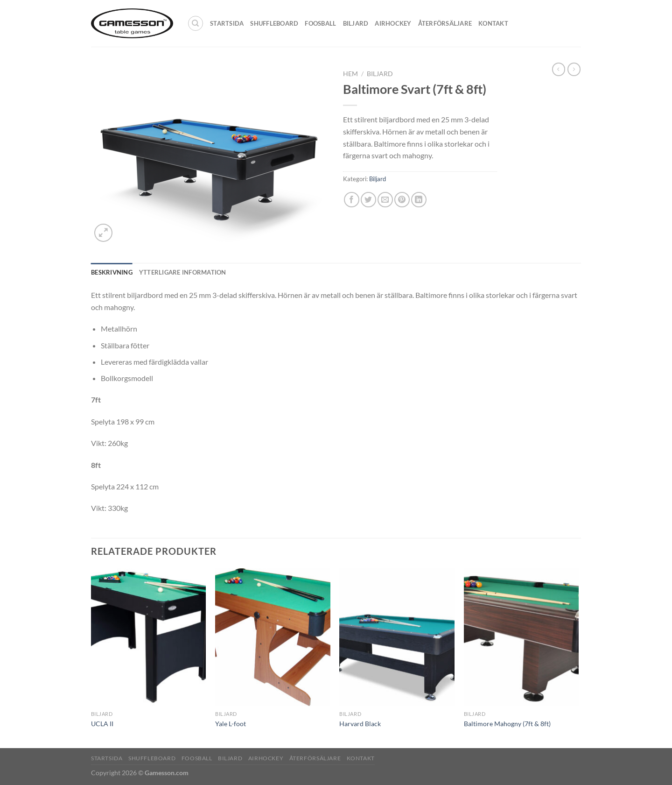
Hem (350, 74)
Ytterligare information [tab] (183, 272)
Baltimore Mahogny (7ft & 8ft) (507, 724)
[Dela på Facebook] (352, 200)
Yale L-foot (231, 724)
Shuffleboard (274, 23)
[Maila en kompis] (385, 200)
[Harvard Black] (397, 637)
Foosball (320, 23)
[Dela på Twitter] (368, 200)
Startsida (227, 23)
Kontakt (493, 23)
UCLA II (102, 724)
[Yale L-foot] (273, 637)
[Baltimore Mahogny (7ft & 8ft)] (521, 637)
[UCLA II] (149, 637)
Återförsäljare (445, 23)
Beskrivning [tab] (112, 272)
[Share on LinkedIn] (419, 200)
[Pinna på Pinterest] (402, 200)
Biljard (356, 23)
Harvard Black (360, 724)
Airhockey (393, 23)
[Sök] (196, 23)
